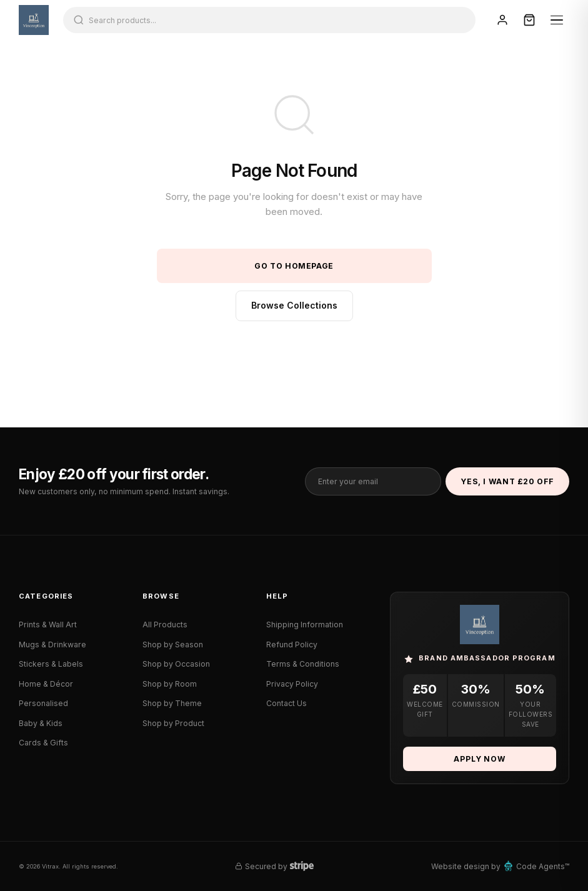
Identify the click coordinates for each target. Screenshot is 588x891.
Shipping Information (305, 625)
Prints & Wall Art (48, 625)
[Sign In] (502, 20)
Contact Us (287, 703)
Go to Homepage (294, 266)
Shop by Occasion (176, 664)
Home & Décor (46, 684)
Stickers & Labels (51, 664)
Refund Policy (292, 645)
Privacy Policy (292, 684)
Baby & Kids (41, 723)
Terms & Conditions (303, 664)
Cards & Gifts (43, 743)
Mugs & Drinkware (52, 645)
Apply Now (480, 759)
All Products (165, 625)
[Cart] (529, 20)
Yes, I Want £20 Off (507, 481)
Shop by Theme (172, 703)
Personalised (43, 703)
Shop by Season (173, 645)
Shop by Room (170, 684)
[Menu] (557, 20)
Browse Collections (294, 305)
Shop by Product (173, 723)
